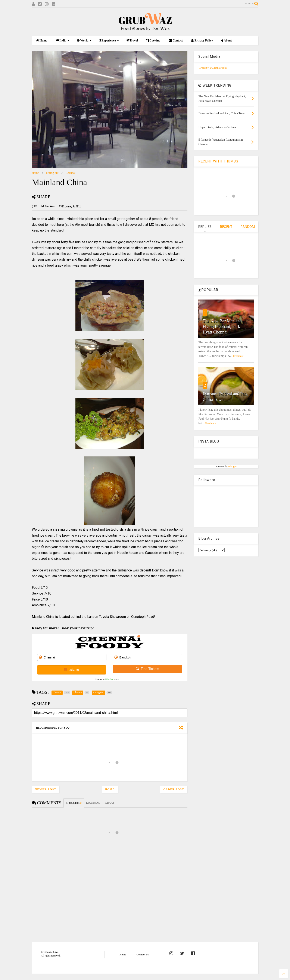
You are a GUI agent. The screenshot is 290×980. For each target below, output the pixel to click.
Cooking (153, 41)
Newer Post (46, 789)
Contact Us (143, 955)
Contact (176, 41)
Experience (109, 41)
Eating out (52, 173)
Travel (132, 41)
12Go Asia (109, 679)
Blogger (232, 466)
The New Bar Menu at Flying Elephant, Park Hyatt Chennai (222, 326)
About (227, 41)
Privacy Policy (202, 41)
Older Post (174, 789)
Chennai (71, 173)
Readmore (238, 356)
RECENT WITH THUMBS (218, 161)
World (84, 41)
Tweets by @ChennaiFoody (213, 68)
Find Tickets (147, 669)
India (63, 41)
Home (42, 41)
